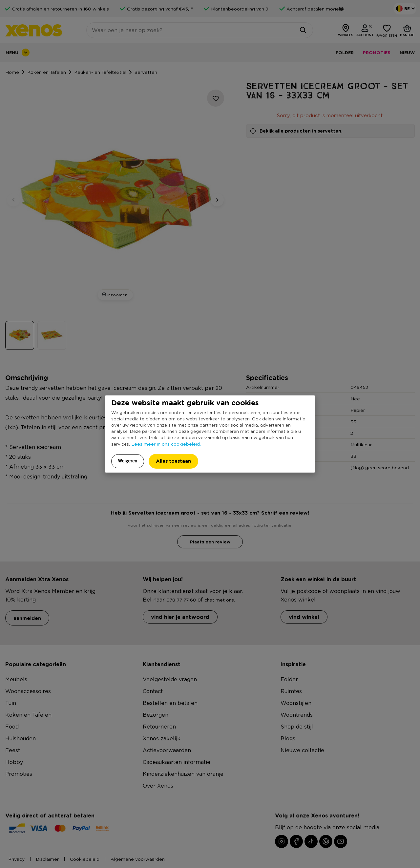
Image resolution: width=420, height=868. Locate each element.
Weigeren (128, 461)
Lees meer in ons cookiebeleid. (166, 444)
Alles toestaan (173, 461)
